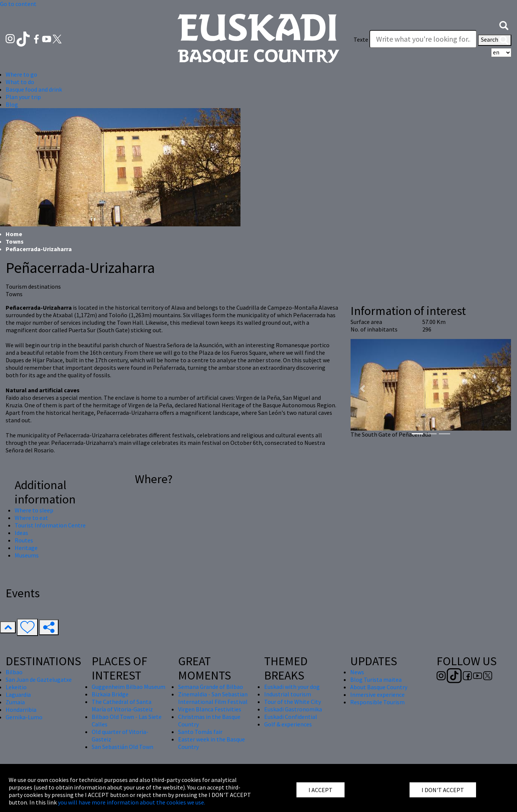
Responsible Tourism (377, 702)
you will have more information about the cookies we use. (132, 802)
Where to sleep (34, 510)
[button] (504, 25)
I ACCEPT (320, 790)
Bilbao (14, 672)
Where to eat (31, 518)
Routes (24, 540)
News (357, 672)
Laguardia (18, 694)
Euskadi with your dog (292, 687)
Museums (27, 555)
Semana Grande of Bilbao (211, 687)
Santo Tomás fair (200, 732)
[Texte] (423, 39)
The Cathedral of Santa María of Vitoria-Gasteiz (122, 705)
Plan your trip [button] (23, 97)
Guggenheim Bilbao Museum (128, 687)
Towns (15, 241)
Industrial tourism (288, 694)
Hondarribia (21, 710)
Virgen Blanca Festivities (210, 709)
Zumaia (15, 702)
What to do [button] (20, 82)
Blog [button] (12, 104)
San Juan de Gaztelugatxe (39, 679)
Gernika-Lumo (24, 717)
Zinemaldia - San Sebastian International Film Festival (213, 698)
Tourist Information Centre (50, 525)
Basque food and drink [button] (34, 89)
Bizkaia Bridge (110, 694)
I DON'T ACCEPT (443, 790)
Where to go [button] (21, 74)
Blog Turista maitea (376, 679)
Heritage (26, 548)
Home (14, 234)
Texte (361, 39)
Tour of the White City (293, 702)
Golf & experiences (288, 724)
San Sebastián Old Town (122, 747)
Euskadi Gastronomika (293, 709)
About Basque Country (379, 687)
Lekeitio (16, 687)
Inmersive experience (377, 694)
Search (495, 40)
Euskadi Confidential (291, 717)
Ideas (21, 533)
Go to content (18, 4)
